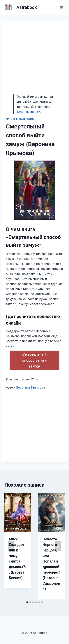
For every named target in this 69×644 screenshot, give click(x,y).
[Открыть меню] (61, 7)
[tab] (27, 602)
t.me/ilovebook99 (29, 112)
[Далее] (58, 546)
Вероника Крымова (31, 387)
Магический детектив (20, 119)
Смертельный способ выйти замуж (35, 360)
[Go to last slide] (11, 546)
